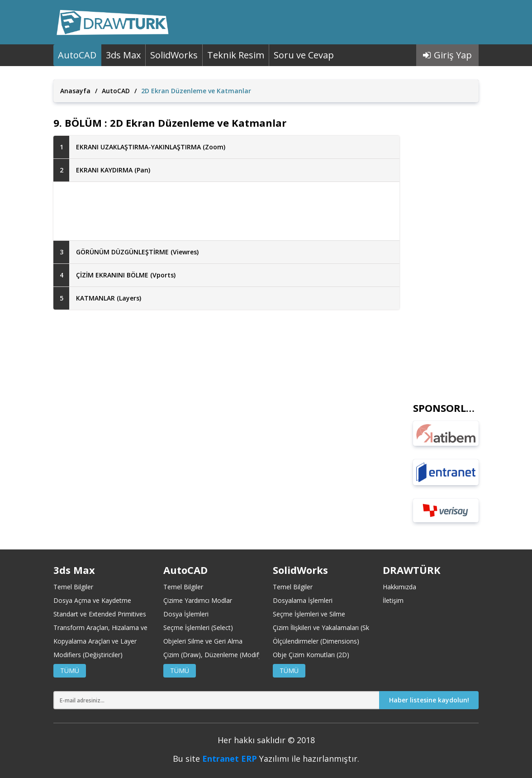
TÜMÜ (70, 671)
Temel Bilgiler (73, 587)
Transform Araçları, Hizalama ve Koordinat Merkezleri (132, 628)
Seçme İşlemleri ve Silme (309, 614)
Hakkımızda (399, 587)
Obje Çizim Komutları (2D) (311, 655)
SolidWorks (174, 55)
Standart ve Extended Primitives (100, 614)
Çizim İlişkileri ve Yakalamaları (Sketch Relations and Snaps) (359, 628)
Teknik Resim (236, 55)
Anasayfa (75, 91)
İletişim (393, 600)
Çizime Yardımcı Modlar (198, 600)
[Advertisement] (226, 211)
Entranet (221, 759)
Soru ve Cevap (304, 55)
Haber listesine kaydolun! (429, 700)
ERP (249, 759)
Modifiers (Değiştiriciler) (88, 655)
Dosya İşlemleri (186, 614)
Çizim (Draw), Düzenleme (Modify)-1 (217, 655)
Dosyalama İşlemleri (303, 600)
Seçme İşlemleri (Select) (198, 628)
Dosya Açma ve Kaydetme (92, 600)
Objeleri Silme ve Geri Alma (203, 641)
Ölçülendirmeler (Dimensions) (316, 641)
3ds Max (123, 55)
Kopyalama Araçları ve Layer (95, 641)
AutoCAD (77, 55)
